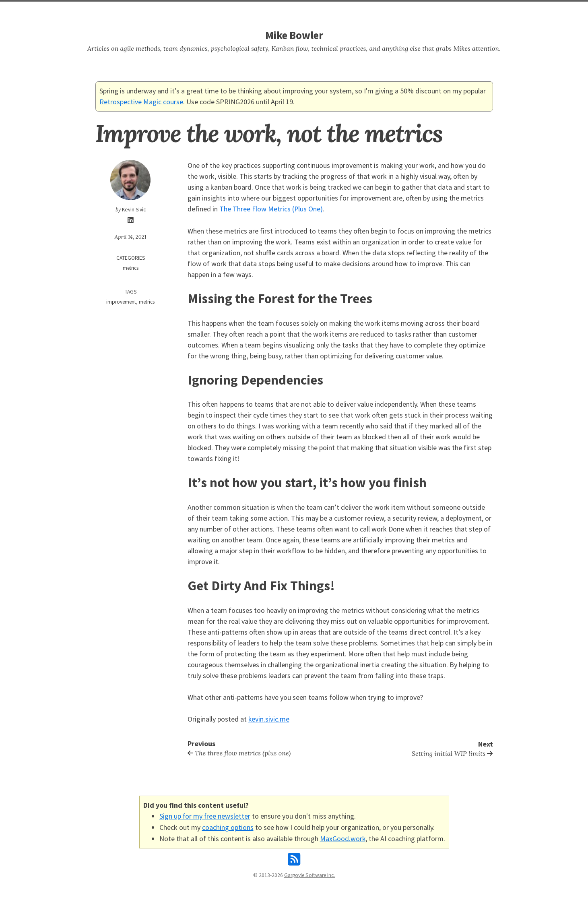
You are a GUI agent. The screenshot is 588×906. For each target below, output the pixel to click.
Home (252, 10)
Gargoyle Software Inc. (310, 872)
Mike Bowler (294, 35)
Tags (300, 10)
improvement (121, 301)
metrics (131, 268)
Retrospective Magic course (141, 102)
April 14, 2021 (130, 236)
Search (277, 10)
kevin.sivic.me (269, 718)
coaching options (227, 826)
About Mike (329, 10)
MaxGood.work (342, 837)
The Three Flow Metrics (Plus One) (271, 208)
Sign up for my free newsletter (205, 815)
